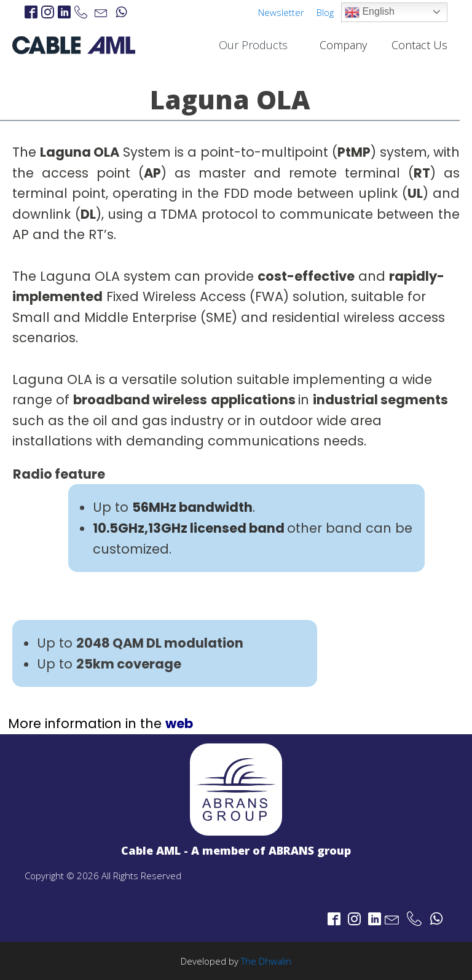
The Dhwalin (266, 961)
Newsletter (281, 12)
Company (343, 45)
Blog (325, 12)
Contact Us (419, 45)
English (370, 12)
